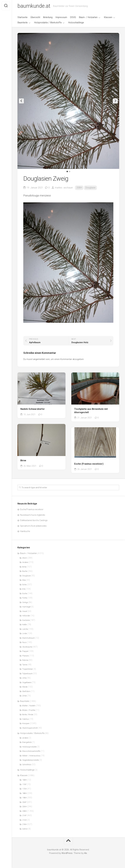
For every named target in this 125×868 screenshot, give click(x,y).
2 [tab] (70, 171)
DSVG (73, 17)
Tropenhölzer (28, 669)
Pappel (25, 651)
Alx (85, 853)
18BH (25, 793)
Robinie (25, 660)
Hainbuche (25, 531)
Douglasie (90, 188)
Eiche (24, 585)
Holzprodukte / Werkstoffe (48, 23)
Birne (23, 460)
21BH (25, 824)
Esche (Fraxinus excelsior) (89, 464)
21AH (25, 820)
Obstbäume (27, 647)
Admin (25, 829)
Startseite (22, 17)
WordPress (67, 853)
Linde (25, 633)
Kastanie (26, 620)
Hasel (25, 611)
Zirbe (24, 696)
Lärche (25, 629)
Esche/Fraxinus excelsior (32, 509)
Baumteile (23, 23)
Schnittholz (27, 765)
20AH (25, 807)
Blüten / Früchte (29, 710)
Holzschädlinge (76, 23)
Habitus (26, 719)
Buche (25, 571)
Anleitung (48, 17)
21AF (24, 815)
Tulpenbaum (27, 674)
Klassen (108, 17)
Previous (21, 101)
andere (25, 738)
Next (115, 101)
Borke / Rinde (28, 715)
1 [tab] (67, 171)
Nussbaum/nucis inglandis (33, 515)
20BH (79, 188)
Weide (25, 687)
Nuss (24, 642)
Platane (25, 656)
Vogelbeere (27, 682)
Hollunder (26, 616)
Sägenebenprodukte (31, 760)
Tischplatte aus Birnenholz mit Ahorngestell (91, 411)
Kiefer (25, 625)
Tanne (25, 665)
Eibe (24, 580)
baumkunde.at (34, 6)
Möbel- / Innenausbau (31, 756)
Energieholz (27, 742)
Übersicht (35, 17)
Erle (24, 589)
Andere (25, 562)
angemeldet (39, 359)
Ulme (24, 678)
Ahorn (25, 558)
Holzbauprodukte (29, 747)
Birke (24, 567)
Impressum (61, 17)
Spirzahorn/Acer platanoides (33, 526)
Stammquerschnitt (30, 728)
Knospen (26, 723)
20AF (24, 802)
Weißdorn (26, 691)
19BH (25, 798)
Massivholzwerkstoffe (31, 751)
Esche (25, 593)
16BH (25, 780)
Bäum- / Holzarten (88, 17)
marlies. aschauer (64, 188)
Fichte (25, 598)
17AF (24, 784)
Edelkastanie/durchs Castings (34, 520)
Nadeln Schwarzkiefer (33, 409)
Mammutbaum (29, 638)
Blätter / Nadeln (29, 706)
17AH (25, 789)
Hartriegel (26, 607)
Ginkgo (25, 602)
